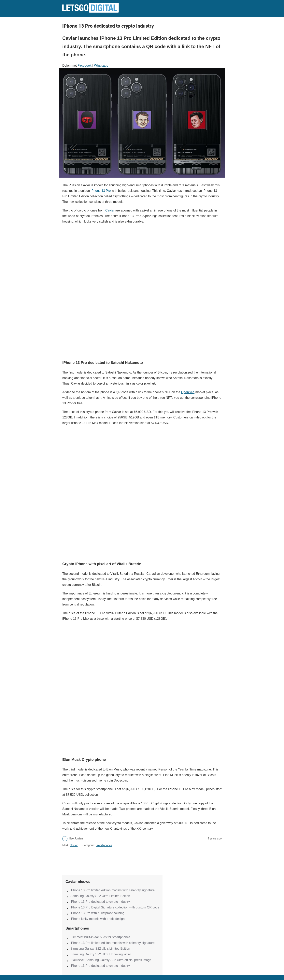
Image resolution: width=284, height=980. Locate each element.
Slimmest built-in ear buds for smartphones (100, 937)
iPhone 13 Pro (101, 191)
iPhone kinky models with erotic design (98, 919)
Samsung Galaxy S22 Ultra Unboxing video (101, 954)
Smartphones (104, 845)
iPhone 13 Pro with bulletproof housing (97, 913)
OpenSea (188, 392)
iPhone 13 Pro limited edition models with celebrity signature (113, 890)
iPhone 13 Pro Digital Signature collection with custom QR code (115, 907)
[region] (112, 858)
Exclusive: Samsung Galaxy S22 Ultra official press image (111, 960)
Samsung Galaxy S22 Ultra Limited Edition (100, 896)
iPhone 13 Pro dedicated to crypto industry (100, 902)
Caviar (110, 210)
